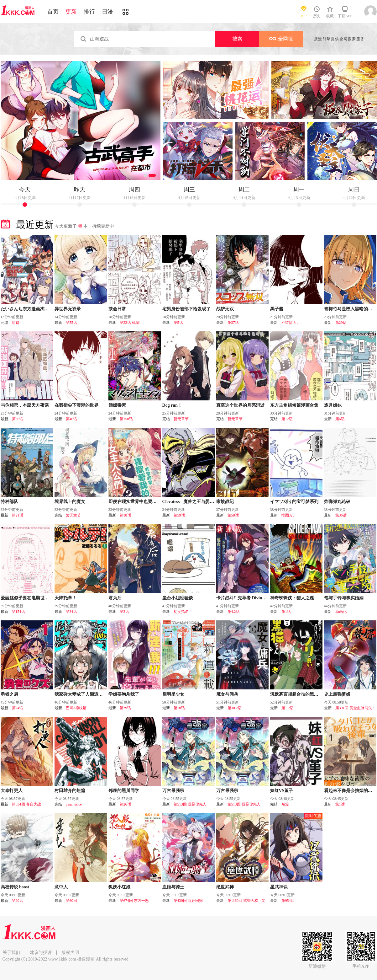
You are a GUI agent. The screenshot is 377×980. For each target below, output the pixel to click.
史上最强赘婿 (337, 694)
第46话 (71, 419)
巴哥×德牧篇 (76, 708)
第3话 (124, 612)
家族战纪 (225, 502)
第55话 (71, 323)
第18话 (125, 515)
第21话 (18, 515)
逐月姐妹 (333, 405)
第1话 (286, 612)
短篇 (16, 323)
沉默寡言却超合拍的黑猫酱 (296, 694)
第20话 (18, 901)
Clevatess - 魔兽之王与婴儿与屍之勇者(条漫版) (207, 502)
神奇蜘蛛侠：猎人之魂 (292, 598)
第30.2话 (235, 708)
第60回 (71, 901)
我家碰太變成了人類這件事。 (83, 694)
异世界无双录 (68, 309)
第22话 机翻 (130, 323)
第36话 (18, 419)
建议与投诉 (41, 953)
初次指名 (181, 612)
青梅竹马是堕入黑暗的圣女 (350, 309)
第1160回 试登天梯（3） (248, 901)
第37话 (233, 323)
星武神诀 (279, 887)
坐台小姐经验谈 (178, 598)
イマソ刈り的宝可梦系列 (294, 502)
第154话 (18, 612)
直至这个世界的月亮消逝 (240, 405)
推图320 (288, 515)
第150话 (126, 419)
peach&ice (74, 804)
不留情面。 (291, 323)
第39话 (125, 708)
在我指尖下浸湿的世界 (76, 405)
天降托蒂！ (65, 598)
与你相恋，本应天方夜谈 (25, 405)
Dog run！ (172, 405)
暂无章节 (181, 419)
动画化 (341, 612)
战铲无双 (225, 309)
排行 (89, 12)
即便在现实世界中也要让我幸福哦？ (144, 502)
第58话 (233, 515)
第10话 (179, 708)
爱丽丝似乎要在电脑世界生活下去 (34, 598)
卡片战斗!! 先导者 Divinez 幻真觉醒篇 (253, 598)
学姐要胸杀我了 (124, 694)
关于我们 (11, 953)
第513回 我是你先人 (190, 804)
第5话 (178, 323)
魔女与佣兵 (227, 694)
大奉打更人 (12, 791)
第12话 (287, 419)
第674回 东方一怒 (134, 901)
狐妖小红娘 (119, 887)
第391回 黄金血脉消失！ (356, 708)
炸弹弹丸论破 (337, 502)
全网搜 (281, 39)
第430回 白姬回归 (188, 901)
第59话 (179, 515)
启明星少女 (173, 694)
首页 (53, 12)
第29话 (341, 323)
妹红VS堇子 (282, 791)
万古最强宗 (173, 791)
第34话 (71, 612)
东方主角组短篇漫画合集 (294, 405)
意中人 (61, 887)
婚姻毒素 (117, 405)
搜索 (237, 39)
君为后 (115, 598)
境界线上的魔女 (70, 502)
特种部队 (9, 502)
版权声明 (70, 953)
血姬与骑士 (173, 887)
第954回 (288, 901)
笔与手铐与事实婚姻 (344, 598)
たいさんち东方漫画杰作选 (27, 309)
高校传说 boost (15, 887)
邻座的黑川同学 (124, 791)
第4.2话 (234, 612)
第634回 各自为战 (26, 804)
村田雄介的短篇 (70, 791)
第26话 (125, 804)
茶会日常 (117, 309)
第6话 (340, 419)
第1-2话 (288, 708)
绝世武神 (225, 887)
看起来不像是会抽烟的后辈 (350, 791)
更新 (71, 12)
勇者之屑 (9, 694)
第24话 (18, 708)
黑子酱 (277, 309)
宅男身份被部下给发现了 (186, 309)
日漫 (107, 12)
